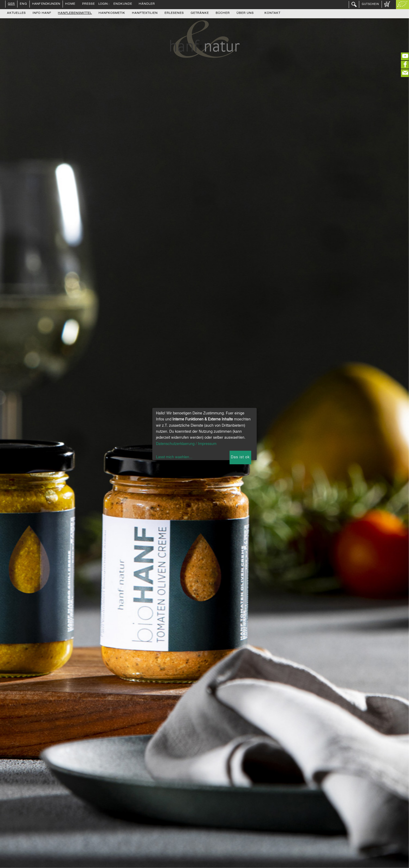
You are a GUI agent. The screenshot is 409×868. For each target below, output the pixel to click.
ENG (23, 4)
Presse (89, 4)
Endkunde (123, 4)
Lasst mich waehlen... (174, 457)
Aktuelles (16, 13)
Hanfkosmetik (112, 13)
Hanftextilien (145, 13)
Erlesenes (174, 13)
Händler (147, 4)
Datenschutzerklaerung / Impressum (186, 444)
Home (70, 4)
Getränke (200, 13)
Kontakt (272, 13)
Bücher (223, 13)
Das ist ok (240, 457)
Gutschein (370, 4)
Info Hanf (42, 13)
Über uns (245, 13)
